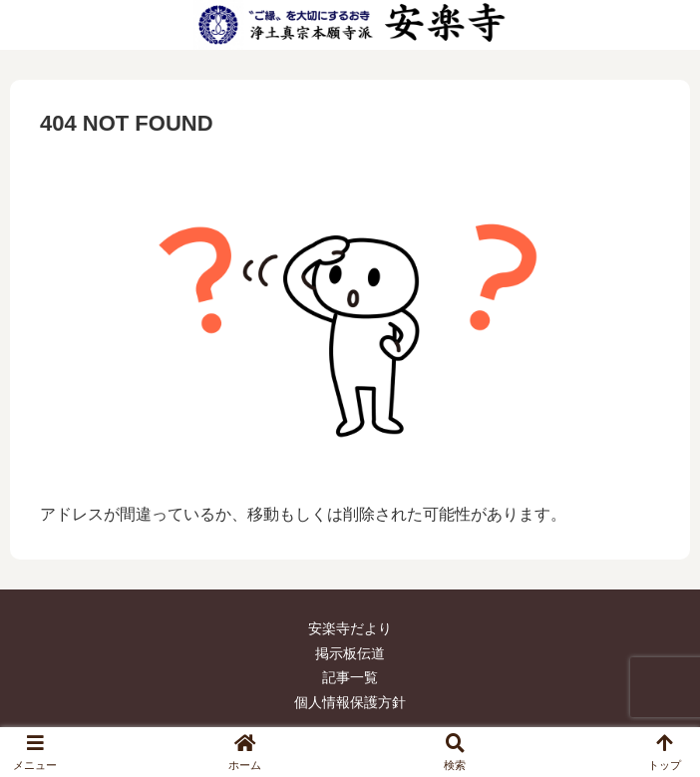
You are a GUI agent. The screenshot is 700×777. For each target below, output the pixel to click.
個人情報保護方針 (350, 702)
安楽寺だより (350, 628)
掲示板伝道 (350, 653)
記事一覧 (350, 677)
